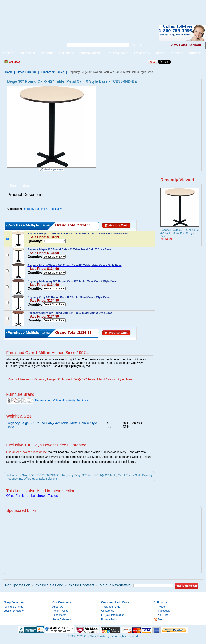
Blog (161, 619)
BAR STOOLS (27, 53)
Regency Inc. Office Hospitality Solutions (62, 400)
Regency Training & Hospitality (42, 209)
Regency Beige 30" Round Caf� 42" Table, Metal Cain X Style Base (180, 233)
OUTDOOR (177, 53)
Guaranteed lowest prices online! (27, 452)
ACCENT (8, 53)
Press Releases (62, 619)
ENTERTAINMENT (90, 53)
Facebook (164, 611)
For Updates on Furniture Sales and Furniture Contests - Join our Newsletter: (68, 585)
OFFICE (161, 53)
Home (9, 72)
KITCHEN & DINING (117, 53)
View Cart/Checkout (186, 45)
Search (137, 45)
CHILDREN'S (66, 53)
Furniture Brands (13, 607)
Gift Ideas (14, 62)
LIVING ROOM (142, 53)
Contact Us (108, 611)
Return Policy (60, 611)
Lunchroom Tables (52, 72)
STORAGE (195, 53)
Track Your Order (111, 607)
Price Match (59, 615)
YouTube (163, 615)
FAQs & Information (113, 615)
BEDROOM (47, 53)
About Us (58, 607)
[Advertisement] (74, 9)
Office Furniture (27, 72)
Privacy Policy (109, 619)
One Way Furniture (30, 36)
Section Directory (14, 611)
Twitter (162, 607)
